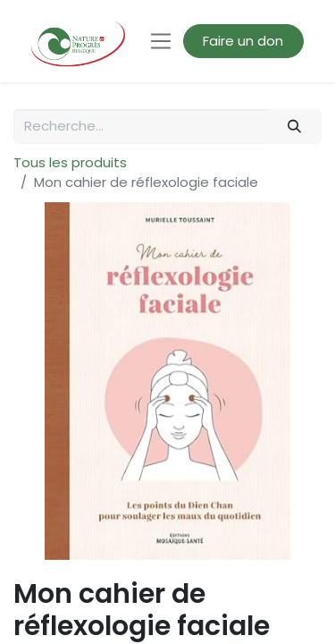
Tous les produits (70, 162)
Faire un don (243, 41)
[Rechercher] (295, 127)
